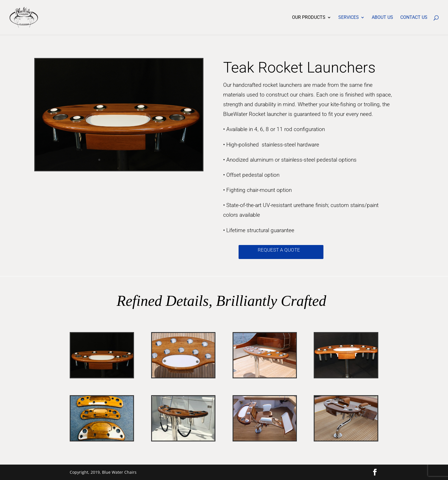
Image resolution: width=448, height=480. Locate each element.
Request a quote (279, 250)
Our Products (309, 18)
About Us (382, 18)
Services (349, 18)
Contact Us (414, 18)
